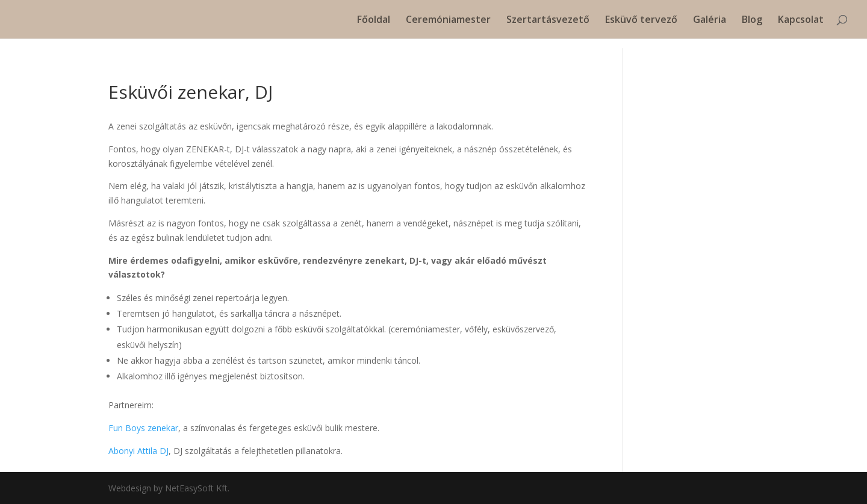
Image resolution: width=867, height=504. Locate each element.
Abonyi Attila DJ (138, 451)
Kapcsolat (801, 20)
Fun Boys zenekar (143, 428)
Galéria (710, 20)
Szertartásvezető (548, 20)
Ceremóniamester (448, 20)
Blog (752, 20)
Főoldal (374, 20)
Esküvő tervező (641, 20)
